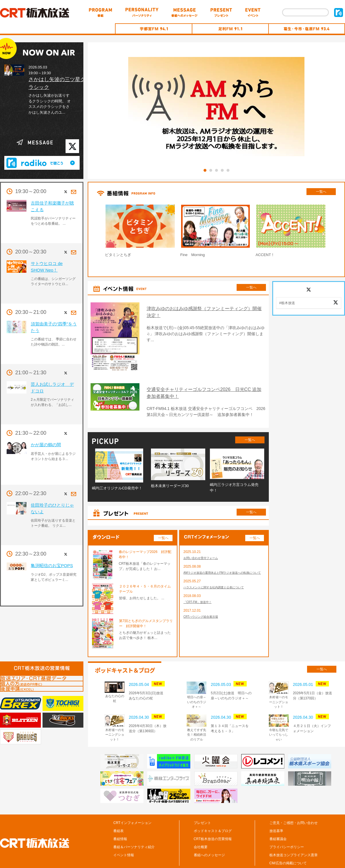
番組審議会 (278, 822)
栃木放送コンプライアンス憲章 (294, 838)
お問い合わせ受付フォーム (204, 541)
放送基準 (276, 814)
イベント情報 (124, 838)
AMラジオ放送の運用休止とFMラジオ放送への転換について (223, 559)
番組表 (118, 814)
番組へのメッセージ (209, 838)
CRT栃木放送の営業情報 (213, 822)
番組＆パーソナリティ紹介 (134, 830)
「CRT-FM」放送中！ (200, 593)
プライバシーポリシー (287, 830)
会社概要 (201, 830)
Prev (90, 232)
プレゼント (202, 806)
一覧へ (321, 192)
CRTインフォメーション (132, 806)
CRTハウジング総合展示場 (204, 608)
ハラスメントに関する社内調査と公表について (220, 577)
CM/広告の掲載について (288, 846)
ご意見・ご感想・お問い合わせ (294, 806)
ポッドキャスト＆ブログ (213, 814)
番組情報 (120, 822)
